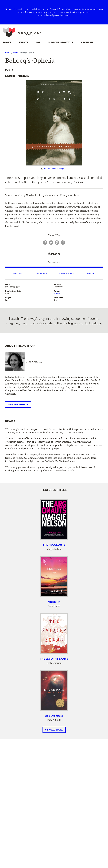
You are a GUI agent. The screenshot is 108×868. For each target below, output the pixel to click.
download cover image (54, 169)
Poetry (57, 293)
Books (15, 53)
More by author (18, 404)
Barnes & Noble (66, 274)
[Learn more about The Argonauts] (54, 520)
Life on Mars (54, 716)
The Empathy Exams (54, 659)
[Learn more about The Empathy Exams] (54, 633)
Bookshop (17, 274)
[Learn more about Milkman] (54, 576)
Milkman (54, 602)
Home (8, 53)
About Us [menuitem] (87, 42)
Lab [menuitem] (38, 42)
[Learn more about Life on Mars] (54, 690)
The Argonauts (54, 545)
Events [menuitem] (24, 42)
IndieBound (42, 274)
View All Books (54, 730)
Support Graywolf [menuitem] (61, 42)
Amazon (90, 274)
